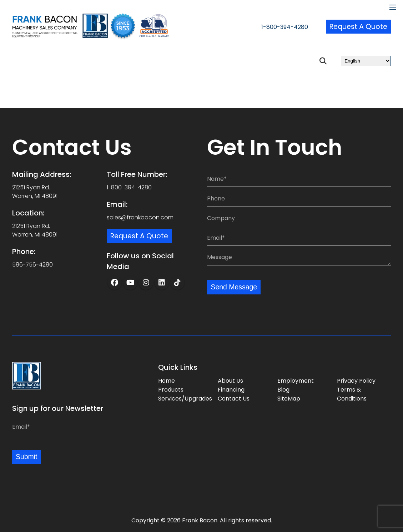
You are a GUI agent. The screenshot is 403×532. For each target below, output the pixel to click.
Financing (231, 389)
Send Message (234, 287)
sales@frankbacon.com (140, 217)
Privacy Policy (356, 380)
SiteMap (289, 398)
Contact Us (234, 398)
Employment (296, 380)
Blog (283, 389)
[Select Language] (366, 61)
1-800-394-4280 (279, 27)
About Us (230, 380)
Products (171, 389)
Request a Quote (357, 27)
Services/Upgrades (185, 398)
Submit (27, 457)
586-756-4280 (32, 264)
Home (167, 380)
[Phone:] (299, 198)
